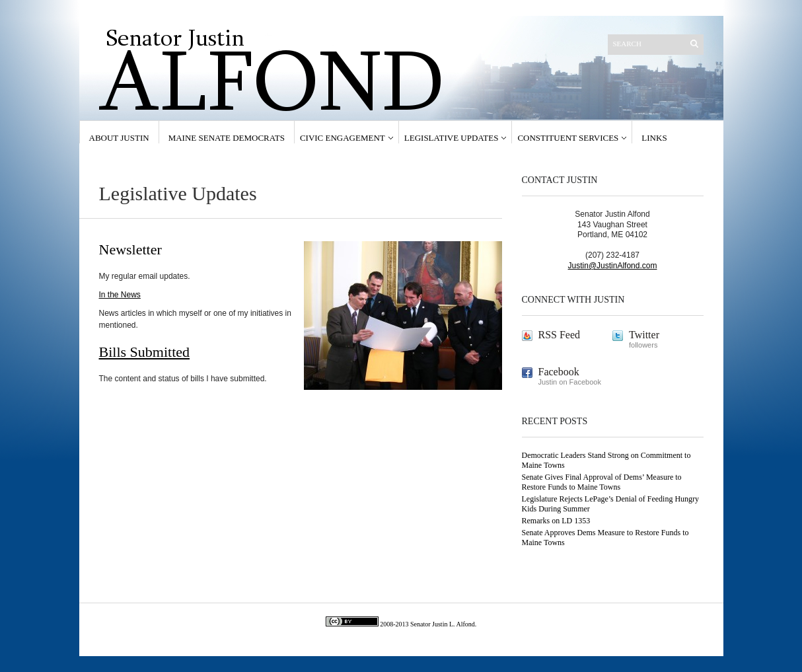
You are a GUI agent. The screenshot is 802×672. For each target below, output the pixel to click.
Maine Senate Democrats (227, 138)
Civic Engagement (343, 138)
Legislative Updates (452, 138)
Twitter (644, 335)
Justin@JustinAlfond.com (613, 266)
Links (654, 138)
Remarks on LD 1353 (556, 521)
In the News (120, 295)
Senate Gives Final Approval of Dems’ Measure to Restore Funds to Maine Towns (602, 482)
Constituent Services (568, 138)
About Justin (119, 138)
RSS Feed (560, 335)
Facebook (559, 372)
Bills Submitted (145, 352)
